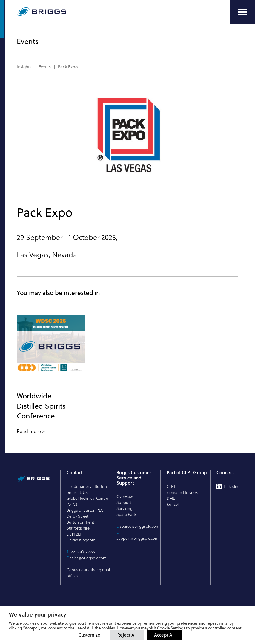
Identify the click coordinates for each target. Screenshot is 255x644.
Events (45, 67)
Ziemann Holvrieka (183, 492)
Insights (24, 67)
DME (171, 498)
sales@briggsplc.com (88, 558)
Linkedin (231, 486)
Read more (29, 431)
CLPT (171, 486)
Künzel (173, 504)
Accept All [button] (164, 635)
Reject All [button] (127, 635)
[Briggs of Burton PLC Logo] (56, 12)
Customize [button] (89, 635)
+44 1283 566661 (83, 552)
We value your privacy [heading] (38, 614)
